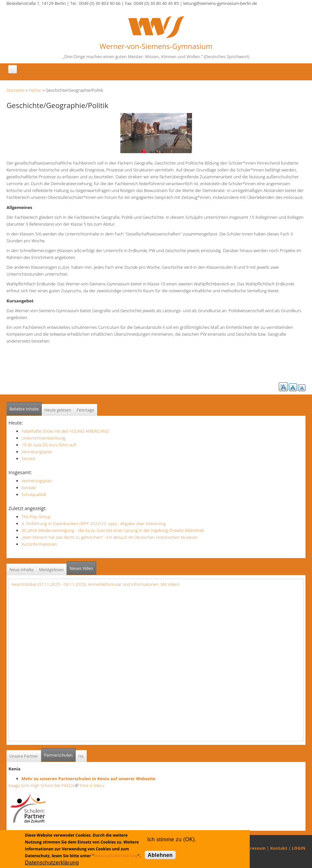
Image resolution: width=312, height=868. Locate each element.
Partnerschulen (60, 753)
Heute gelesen (58, 410)
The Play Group (36, 517)
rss (81, 756)
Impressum (254, 848)
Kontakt (29, 488)
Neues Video (81, 568)
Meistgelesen (52, 570)
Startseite (15, 90)
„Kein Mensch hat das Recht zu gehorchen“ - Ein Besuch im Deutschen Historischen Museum (110, 537)
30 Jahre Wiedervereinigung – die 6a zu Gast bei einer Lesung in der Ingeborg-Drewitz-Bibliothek (113, 530)
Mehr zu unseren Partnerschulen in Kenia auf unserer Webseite (89, 779)
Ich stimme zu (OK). (172, 839)
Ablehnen (160, 855)
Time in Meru (91, 785)
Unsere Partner (24, 756)
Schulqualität (34, 494)
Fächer (35, 90)
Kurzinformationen (39, 544)
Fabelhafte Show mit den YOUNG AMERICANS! (65, 431)
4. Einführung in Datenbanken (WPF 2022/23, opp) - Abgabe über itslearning (94, 523)
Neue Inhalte (22, 570)
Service (28, 458)
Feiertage (85, 410)
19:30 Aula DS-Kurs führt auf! (49, 445)
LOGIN (299, 848)
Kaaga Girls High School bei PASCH (43, 785)
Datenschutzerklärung (116, 856)
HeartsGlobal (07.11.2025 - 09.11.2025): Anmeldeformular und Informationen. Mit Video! (95, 584)
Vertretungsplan (37, 452)
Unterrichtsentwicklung (44, 438)
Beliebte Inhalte (24, 409)
